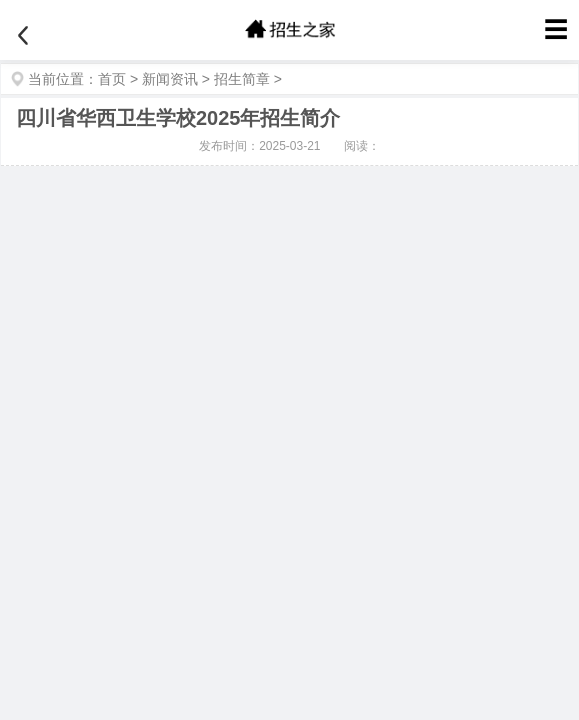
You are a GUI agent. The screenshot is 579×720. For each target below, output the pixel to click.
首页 (112, 79)
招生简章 (242, 79)
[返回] (23, 36)
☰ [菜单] (556, 29)
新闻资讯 (170, 79)
